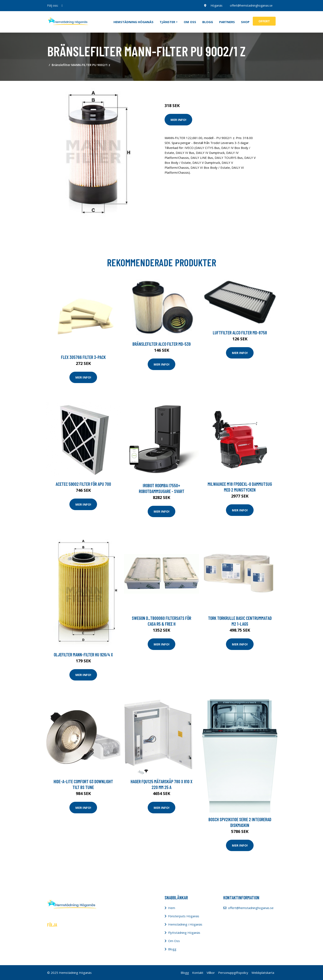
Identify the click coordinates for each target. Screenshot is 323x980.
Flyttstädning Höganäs (184, 933)
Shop (245, 22)
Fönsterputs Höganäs (184, 916)
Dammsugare (212, 88)
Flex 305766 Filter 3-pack (83, 357)
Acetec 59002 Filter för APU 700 (83, 484)
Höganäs (217, 5)
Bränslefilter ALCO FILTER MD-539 (161, 344)
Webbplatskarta (263, 973)
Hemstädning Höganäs (133, 22)
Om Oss (174, 941)
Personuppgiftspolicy (233, 973)
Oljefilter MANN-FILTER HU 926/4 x (83, 655)
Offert (264, 21)
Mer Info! (178, 120)
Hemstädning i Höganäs (185, 924)
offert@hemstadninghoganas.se (251, 5)
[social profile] (62, 6)
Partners (227, 22)
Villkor (211, 973)
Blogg (208, 22)
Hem (172, 908)
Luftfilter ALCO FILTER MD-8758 (240, 333)
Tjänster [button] (167, 22)
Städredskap (192, 88)
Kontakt (198, 973)
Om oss (190, 22)
